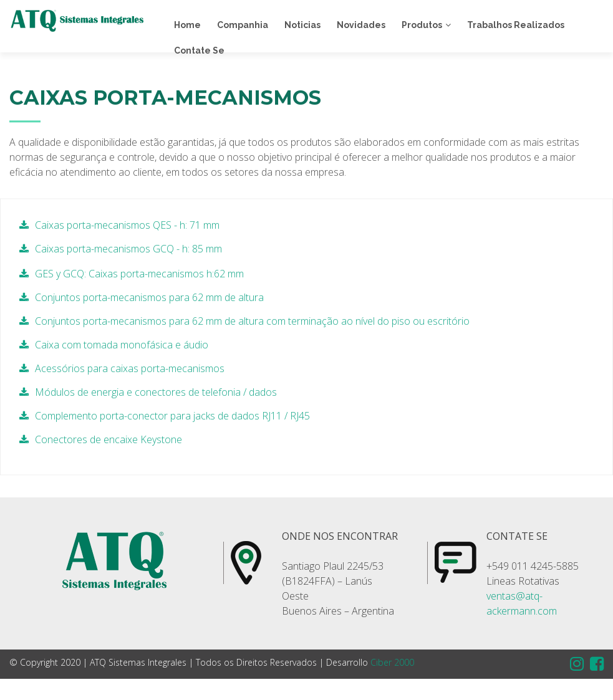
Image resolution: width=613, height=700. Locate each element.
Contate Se (199, 50)
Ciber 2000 (392, 662)
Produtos (422, 25)
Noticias (302, 25)
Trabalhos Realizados (516, 25)
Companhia (243, 25)
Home (187, 25)
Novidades (361, 25)
